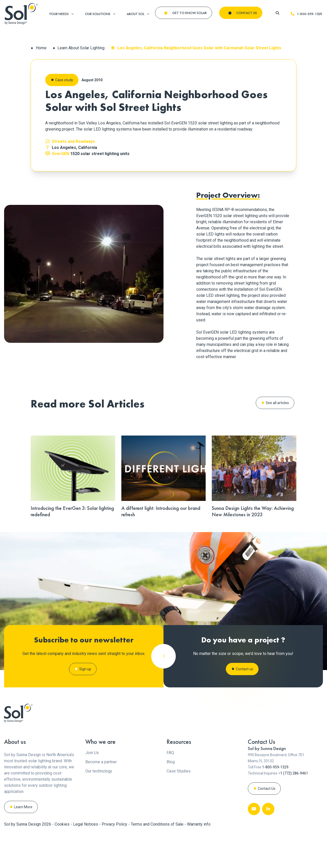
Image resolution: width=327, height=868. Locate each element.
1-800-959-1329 (306, 14)
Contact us (244, 686)
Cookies (63, 859)
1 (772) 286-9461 (294, 808)
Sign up (85, 689)
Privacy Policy (115, 859)
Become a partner (101, 797)
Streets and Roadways (73, 141)
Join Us (92, 787)
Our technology (99, 806)
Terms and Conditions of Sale (158, 859)
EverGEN (61, 154)
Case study (64, 80)
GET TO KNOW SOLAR (189, 13)
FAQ (170, 787)
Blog (171, 797)
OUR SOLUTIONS (98, 14)
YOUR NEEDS (59, 14)
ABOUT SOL (136, 14)
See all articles (277, 403)
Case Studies (179, 806)
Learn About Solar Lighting (81, 48)
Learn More (23, 842)
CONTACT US (247, 13)
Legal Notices (86, 859)
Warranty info (199, 859)
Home (41, 48)
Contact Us (267, 823)
